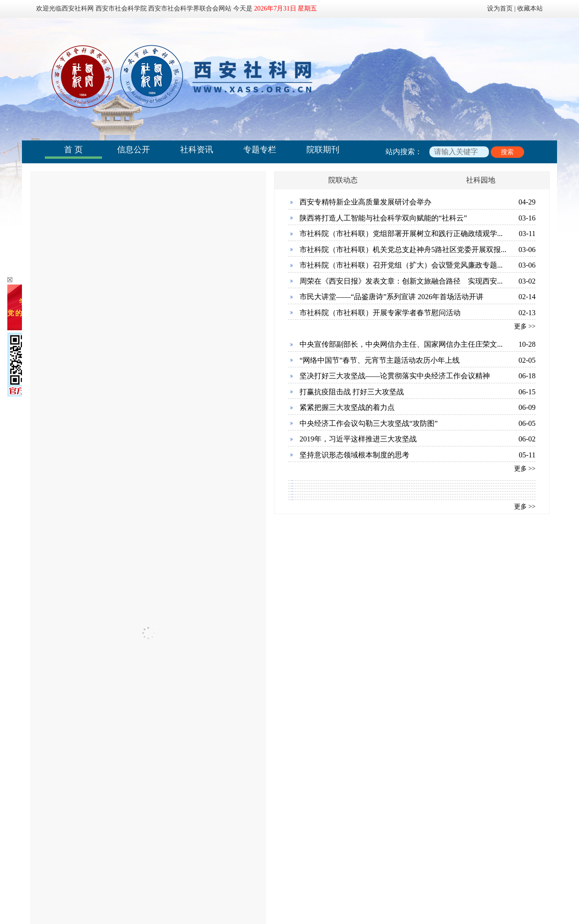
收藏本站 (530, 8)
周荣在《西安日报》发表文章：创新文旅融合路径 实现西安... (401, 281)
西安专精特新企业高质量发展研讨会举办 (365, 202)
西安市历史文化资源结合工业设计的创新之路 (384, 626)
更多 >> (525, 326)
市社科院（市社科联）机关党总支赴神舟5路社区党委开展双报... (403, 250)
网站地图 (365, 850)
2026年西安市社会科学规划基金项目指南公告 (121, 645)
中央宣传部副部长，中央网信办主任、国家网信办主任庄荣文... (401, 344)
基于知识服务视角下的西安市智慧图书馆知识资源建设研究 (406, 683)
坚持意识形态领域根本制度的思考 (354, 455)
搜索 (507, 152)
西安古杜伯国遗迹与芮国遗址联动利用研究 (380, 645)
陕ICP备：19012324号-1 (229, 895)
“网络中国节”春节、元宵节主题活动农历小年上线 (380, 360)
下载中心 (264, 850)
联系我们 (213, 850)
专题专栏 (260, 150)
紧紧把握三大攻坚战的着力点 (347, 407)
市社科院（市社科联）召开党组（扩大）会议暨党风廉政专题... (401, 265)
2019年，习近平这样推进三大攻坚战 (358, 439)
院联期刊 (323, 150)
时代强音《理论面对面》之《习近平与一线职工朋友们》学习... (149, 739)
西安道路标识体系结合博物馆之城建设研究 (380, 664)
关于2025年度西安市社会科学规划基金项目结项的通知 (135, 701)
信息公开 (134, 150)
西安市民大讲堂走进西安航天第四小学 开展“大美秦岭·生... (142, 776)
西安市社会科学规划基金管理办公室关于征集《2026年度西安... (149, 683)
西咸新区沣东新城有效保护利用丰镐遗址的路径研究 (395, 701)
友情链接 (315, 850)
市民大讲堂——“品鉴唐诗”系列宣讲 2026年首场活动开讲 (391, 297)
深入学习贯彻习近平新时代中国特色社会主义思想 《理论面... (146, 757)
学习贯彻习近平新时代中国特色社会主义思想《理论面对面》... (149, 795)
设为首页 (500, 8)
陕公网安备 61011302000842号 (313, 895)
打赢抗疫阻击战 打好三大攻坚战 (352, 392)
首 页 (73, 150)
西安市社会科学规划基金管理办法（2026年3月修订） (134, 664)
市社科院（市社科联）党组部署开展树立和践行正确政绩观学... (401, 234)
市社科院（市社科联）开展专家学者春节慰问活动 (380, 313)
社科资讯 (197, 150)
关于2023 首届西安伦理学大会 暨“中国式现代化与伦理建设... (145, 814)
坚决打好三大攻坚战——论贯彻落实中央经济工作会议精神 (395, 376)
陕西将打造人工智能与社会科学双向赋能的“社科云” (383, 218)
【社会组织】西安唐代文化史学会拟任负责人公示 (128, 626)
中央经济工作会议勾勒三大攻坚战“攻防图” (369, 423)
